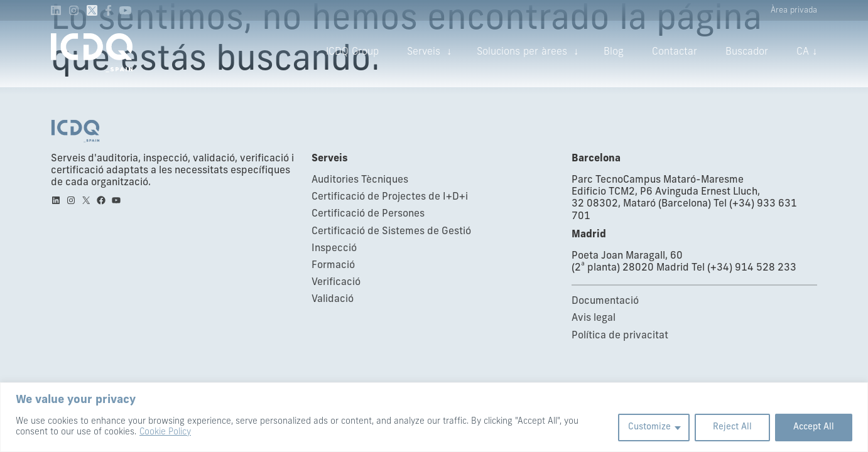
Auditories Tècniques (360, 180)
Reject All (732, 427)
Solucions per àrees (522, 52)
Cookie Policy (165, 432)
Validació (333, 299)
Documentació (605, 301)
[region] (434, 417)
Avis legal (594, 318)
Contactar (675, 52)
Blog (614, 52)
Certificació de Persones (368, 214)
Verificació (336, 282)
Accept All (814, 427)
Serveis (424, 52)
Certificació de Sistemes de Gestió (391, 232)
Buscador (747, 52)
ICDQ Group (352, 52)
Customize (649, 427)
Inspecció (334, 249)
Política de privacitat (620, 336)
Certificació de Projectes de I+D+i (390, 197)
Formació (333, 266)
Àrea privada (794, 10)
